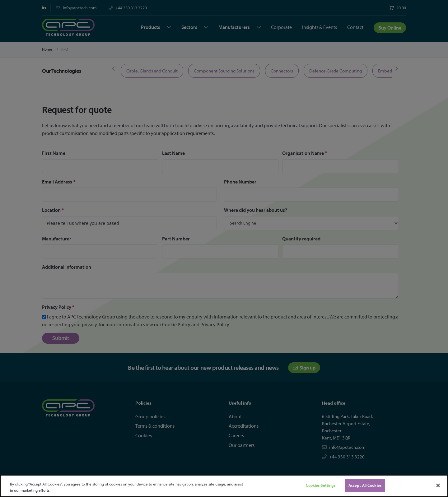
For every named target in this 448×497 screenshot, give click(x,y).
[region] (224, 486)
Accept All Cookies (365, 485)
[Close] (438, 485)
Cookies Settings (321, 485)
